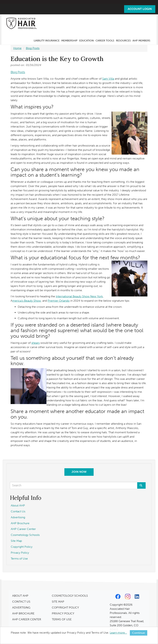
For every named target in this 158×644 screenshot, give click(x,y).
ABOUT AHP (20, 596)
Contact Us (18, 511)
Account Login (140, 9)
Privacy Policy (20, 553)
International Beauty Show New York (79, 296)
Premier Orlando (59, 301)
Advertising (18, 517)
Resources (123, 41)
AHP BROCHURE (23, 613)
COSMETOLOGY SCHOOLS (70, 596)
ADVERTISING (21, 608)
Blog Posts (33, 48)
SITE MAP (58, 602)
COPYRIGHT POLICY (65, 608)
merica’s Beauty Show (27, 301)
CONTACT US (21, 602)
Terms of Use (19, 559)
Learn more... (118, 633)
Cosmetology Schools (25, 535)
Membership (69, 41)
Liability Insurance (47, 41)
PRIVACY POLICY (63, 613)
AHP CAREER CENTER (27, 619)
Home (17, 48)
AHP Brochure (20, 523)
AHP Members (141, 41)
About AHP (18, 505)
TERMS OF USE (62, 619)
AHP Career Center (23, 529)
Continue (139, 633)
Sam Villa (108, 79)
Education (87, 41)
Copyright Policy (22, 547)
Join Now (79, 472)
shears (36, 343)
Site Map (16, 541)
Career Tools (105, 41)
